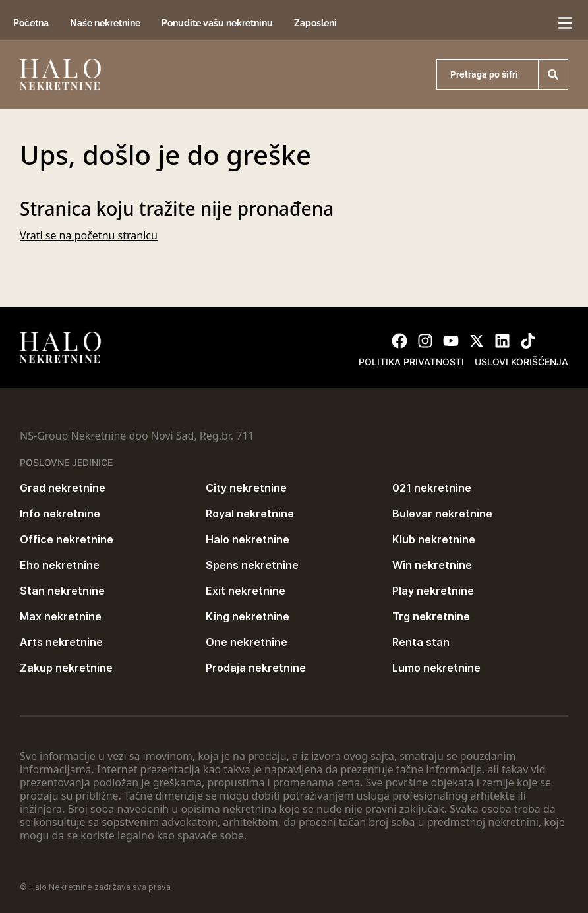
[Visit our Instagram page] (425, 341)
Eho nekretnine (60, 565)
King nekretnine (248, 616)
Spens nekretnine (252, 565)
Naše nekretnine (105, 23)
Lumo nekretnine (436, 668)
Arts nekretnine (61, 642)
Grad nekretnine (63, 488)
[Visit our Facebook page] (399, 341)
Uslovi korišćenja (521, 362)
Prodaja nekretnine (256, 668)
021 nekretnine (432, 488)
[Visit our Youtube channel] (451, 341)
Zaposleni (315, 23)
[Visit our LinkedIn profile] (502, 341)
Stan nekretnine (62, 591)
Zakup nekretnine (66, 668)
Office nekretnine (67, 539)
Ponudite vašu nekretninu (217, 23)
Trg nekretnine (431, 616)
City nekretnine (246, 488)
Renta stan (421, 642)
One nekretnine (247, 642)
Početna (31, 23)
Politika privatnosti (411, 362)
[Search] (553, 74)
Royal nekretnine (250, 514)
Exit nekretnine (246, 591)
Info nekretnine (60, 514)
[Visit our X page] (477, 341)
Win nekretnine (432, 565)
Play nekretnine (433, 591)
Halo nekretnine (248, 539)
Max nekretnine (61, 616)
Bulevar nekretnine (442, 514)
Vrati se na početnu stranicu (89, 235)
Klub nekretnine (434, 539)
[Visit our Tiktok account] (528, 341)
